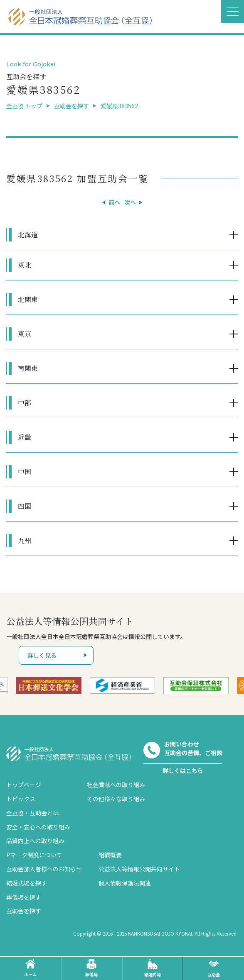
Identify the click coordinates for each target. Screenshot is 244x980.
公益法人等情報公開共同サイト (139, 869)
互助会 (214, 968)
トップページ (24, 785)
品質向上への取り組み (35, 841)
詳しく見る (42, 655)
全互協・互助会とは (32, 813)
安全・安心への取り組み (38, 827)
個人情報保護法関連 (125, 883)
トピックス (21, 799)
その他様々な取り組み (116, 799)
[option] (49, 686)
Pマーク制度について (34, 855)
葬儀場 (91, 968)
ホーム (30, 968)
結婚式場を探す (27, 883)
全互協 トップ (24, 106)
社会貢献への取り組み (116, 785)
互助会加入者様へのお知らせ (44, 869)
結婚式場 (153, 968)
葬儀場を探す (24, 897)
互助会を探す (71, 106)
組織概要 (110, 855)
